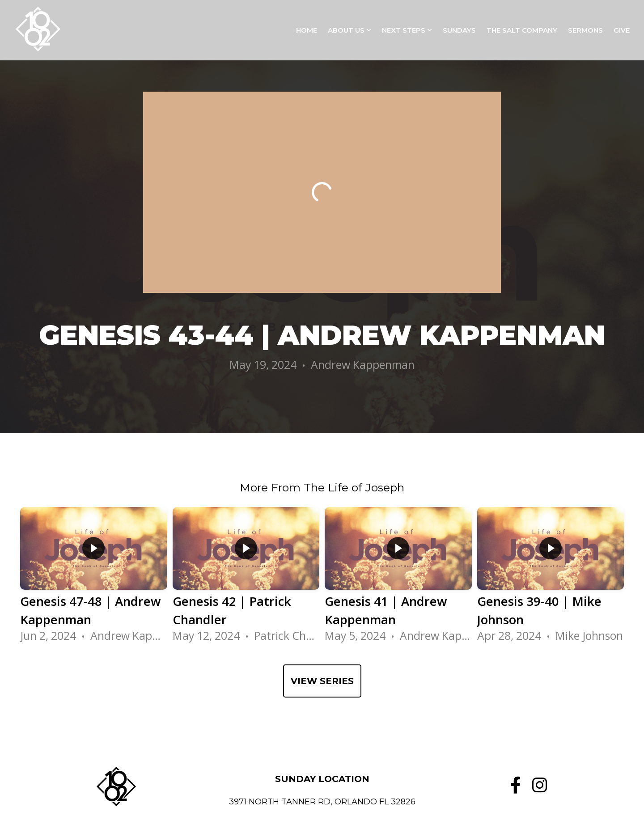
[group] (94, 579)
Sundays (459, 30)
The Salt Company (522, 30)
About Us (350, 30)
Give (622, 30)
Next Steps (407, 30)
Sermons (585, 30)
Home (307, 30)
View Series (322, 681)
